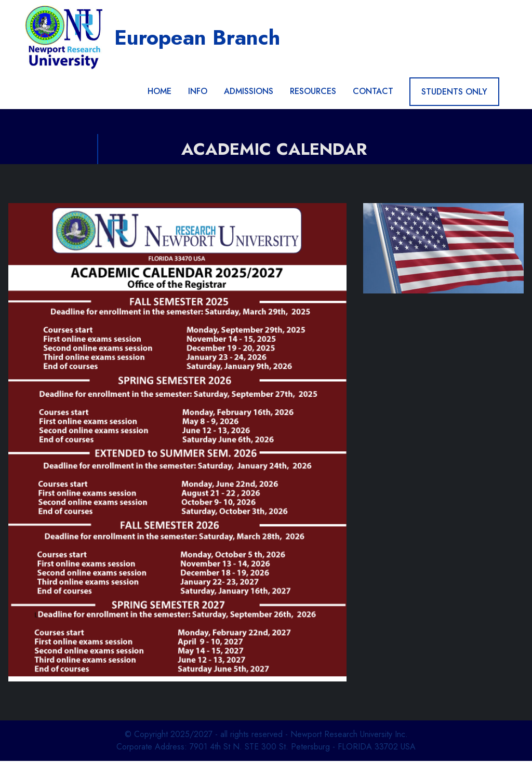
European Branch (200, 38)
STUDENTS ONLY (454, 94)
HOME (159, 94)
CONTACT (373, 94)
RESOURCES (313, 94)
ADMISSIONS (249, 94)
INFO (198, 94)
